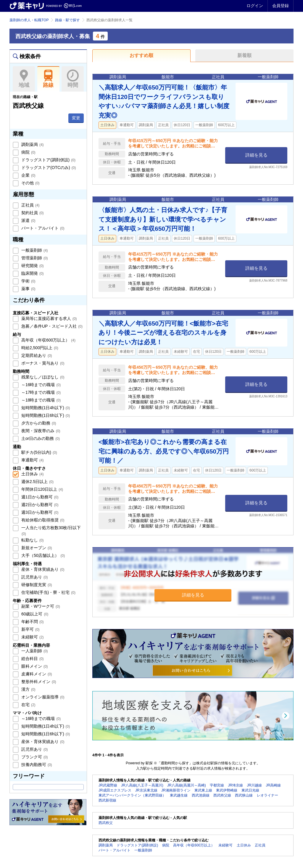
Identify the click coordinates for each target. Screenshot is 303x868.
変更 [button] (76, 118)
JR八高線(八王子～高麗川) (142, 785)
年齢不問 (32, 622)
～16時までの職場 (40, 385)
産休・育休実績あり (42, 569)
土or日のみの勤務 (40, 438)
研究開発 (32, 266)
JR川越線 (254, 785)
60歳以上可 (34, 614)
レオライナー (267, 795)
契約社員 (32, 213)
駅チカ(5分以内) (39, 452)
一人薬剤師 (34, 651)
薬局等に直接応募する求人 (49, 318)
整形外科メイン (38, 682)
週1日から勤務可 (39, 497)
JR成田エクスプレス (115, 790)
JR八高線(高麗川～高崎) (187, 785)
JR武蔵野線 (108, 785)
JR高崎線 (273, 785)
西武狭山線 (244, 795)
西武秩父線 (222, 795)
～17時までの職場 (40, 392)
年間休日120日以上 (42, 489)
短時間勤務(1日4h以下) (45, 408)
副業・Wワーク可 (40, 606)
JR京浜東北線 (146, 790)
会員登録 (281, 6)
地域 (24, 79)
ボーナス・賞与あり (42, 363)
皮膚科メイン (36, 674)
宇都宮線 (217, 785)
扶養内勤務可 (36, 765)
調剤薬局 (32, 144)
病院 (28, 152)
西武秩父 (106, 823)
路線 (48, 79)
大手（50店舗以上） (42, 555)
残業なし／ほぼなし (42, 377)
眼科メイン (34, 666)
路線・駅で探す (67, 20)
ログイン (255, 6)
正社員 (30, 205)
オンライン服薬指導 (42, 697)
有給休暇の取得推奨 (42, 520)
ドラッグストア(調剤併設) (48, 160)
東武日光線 (250, 790)
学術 (28, 281)
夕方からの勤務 (38, 423)
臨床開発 (32, 273)
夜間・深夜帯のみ (40, 431)
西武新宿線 (107, 800)
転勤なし (32, 540)
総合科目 (32, 659)
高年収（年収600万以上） (48, 340)
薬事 (28, 289)
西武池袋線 (201, 795)
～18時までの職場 (40, 400)
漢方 (28, 689)
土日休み (32, 474)
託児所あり (34, 577)
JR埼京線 (235, 785)
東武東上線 (203, 790)
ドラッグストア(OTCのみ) (48, 168)
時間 (73, 79)
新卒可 (30, 629)
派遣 (28, 220)
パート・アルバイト (42, 228)
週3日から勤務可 (39, 512)
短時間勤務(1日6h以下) (45, 415)
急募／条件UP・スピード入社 (51, 326)
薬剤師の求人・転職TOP (29, 20)
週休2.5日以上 (37, 482)
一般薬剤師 (34, 250)
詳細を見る (256, 155)
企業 (28, 175)
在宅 (28, 705)
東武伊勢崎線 (227, 790)
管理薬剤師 (34, 258)
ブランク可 (34, 757)
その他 (30, 183)
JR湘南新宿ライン (176, 790)
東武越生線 (179, 795)
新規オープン (36, 548)
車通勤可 (32, 460)
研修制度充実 (36, 585)
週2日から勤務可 (39, 505)
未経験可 (32, 637)
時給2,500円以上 (39, 348)
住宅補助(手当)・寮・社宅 (48, 592)
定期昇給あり (36, 355)
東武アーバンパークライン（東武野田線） (132, 795)
